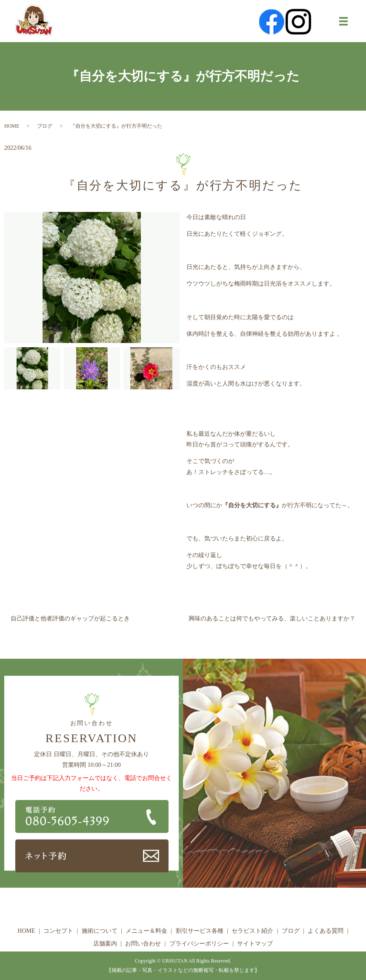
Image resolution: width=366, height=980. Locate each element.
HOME (12, 126)
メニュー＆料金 (146, 931)
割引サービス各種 (200, 931)
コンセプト (58, 931)
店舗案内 (105, 944)
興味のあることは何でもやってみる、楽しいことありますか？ (272, 619)
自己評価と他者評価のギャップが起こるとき (70, 619)
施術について (100, 931)
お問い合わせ (143, 944)
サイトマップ (255, 944)
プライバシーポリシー (199, 944)
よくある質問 (326, 931)
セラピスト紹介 (252, 931)
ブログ (45, 126)
